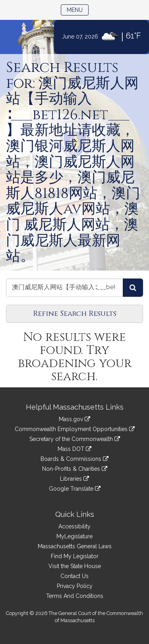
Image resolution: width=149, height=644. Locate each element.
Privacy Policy (75, 586)
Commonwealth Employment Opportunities (75, 429)
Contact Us (74, 576)
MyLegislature (74, 536)
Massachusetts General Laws (75, 546)
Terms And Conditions (75, 596)
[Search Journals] (133, 288)
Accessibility (74, 526)
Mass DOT (74, 449)
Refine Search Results (75, 314)
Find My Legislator (75, 556)
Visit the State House (75, 566)
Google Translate (75, 489)
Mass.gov (74, 419)
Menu (78, 9)
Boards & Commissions (74, 459)
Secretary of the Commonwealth (75, 439)
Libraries (74, 479)
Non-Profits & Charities (75, 469)
